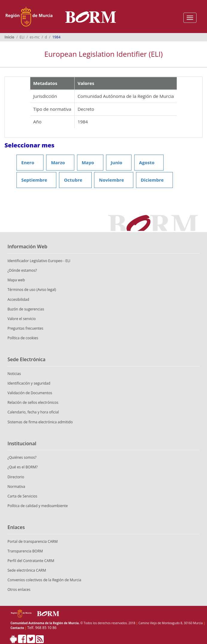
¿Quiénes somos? (22, 457)
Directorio (16, 477)
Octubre (73, 180)
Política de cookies (23, 338)
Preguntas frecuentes (25, 328)
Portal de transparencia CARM (33, 541)
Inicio (9, 37)
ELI (22, 37)
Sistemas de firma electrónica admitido (40, 422)
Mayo (88, 162)
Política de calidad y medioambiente (38, 506)
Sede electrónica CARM (27, 570)
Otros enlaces (19, 590)
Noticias (14, 374)
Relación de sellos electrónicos (33, 402)
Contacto (17, 628)
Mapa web (16, 280)
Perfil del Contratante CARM (31, 561)
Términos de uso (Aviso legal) (32, 290)
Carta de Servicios (22, 496)
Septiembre (34, 180)
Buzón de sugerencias (26, 309)
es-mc (35, 37)
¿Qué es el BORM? (23, 467)
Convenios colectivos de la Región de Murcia (44, 580)
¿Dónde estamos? (22, 270)
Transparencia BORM (25, 551)
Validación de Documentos (30, 393)
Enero (28, 162)
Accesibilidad (18, 299)
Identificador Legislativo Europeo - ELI (39, 261)
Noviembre (111, 180)
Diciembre (152, 180)
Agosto (147, 162)
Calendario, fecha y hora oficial (33, 412)
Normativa (16, 487)
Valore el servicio (22, 319)
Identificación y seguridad (29, 383)
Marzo (58, 162)
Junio (117, 162)
